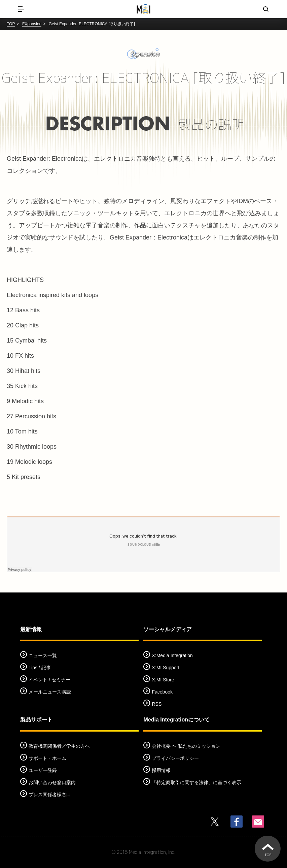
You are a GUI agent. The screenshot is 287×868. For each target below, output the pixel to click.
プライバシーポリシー (175, 758)
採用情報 (161, 770)
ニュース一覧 (43, 655)
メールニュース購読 (50, 692)
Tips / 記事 (40, 668)
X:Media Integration (172, 655)
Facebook (162, 692)
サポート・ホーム (47, 758)
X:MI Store (163, 680)
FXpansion (32, 24)
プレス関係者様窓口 (50, 795)
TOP (11, 24)
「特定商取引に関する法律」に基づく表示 (196, 782)
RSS (157, 704)
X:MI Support (166, 668)
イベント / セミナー (49, 680)
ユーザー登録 (43, 770)
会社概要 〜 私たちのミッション (186, 746)
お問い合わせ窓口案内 (52, 782)
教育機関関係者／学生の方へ (59, 746)
